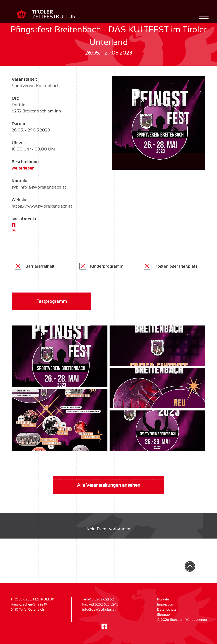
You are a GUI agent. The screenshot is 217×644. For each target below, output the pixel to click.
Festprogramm (52, 301)
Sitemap (163, 615)
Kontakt (163, 599)
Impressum (166, 604)
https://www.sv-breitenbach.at (42, 206)
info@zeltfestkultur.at (99, 610)
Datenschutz (167, 610)
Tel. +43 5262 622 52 (98, 599)
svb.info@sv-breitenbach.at (39, 187)
